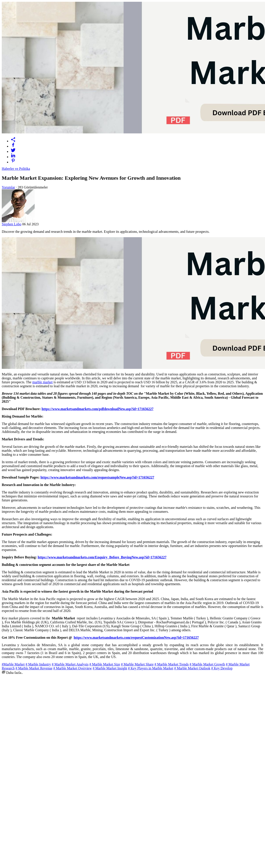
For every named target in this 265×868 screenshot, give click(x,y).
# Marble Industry (38, 664)
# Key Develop (222, 668)
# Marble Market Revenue (34, 668)
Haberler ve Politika (16, 169)
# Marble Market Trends (172, 664)
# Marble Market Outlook (192, 668)
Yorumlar (8, 187)
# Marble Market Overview (73, 668)
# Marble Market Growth (207, 664)
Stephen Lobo (12, 224)
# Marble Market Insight (110, 668)
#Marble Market (13, 664)
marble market (42, 382)
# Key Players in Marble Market (151, 668)
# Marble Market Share (137, 664)
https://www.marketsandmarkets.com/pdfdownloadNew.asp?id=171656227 (97, 409)
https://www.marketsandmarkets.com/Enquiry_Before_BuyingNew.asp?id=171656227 (102, 557)
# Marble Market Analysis (70, 664)
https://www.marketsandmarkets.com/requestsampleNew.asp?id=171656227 (97, 477)
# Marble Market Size (105, 664)
